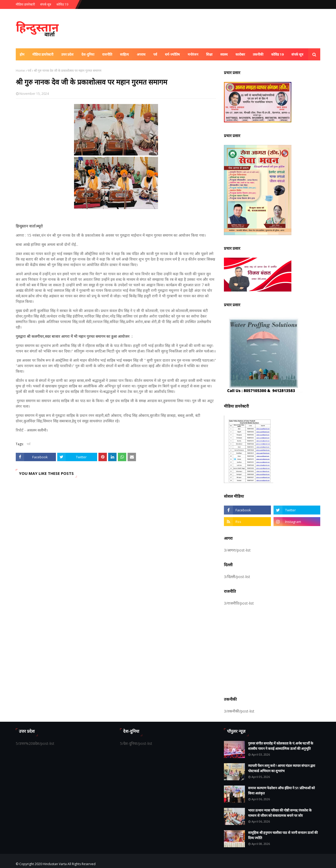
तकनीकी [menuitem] (258, 54)
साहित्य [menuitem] (124, 54)
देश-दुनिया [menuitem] (88, 54)
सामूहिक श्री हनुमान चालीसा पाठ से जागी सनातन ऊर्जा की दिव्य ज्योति (283, 835)
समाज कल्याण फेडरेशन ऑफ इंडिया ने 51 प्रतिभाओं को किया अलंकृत (281, 791)
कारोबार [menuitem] (240, 54)
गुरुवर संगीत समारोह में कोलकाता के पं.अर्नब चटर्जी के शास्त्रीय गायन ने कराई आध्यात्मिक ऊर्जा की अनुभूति (281, 746)
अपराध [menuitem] (141, 54)
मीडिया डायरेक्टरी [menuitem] (43, 54)
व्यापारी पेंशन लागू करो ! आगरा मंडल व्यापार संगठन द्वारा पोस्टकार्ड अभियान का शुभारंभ (282, 768)
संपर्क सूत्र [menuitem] (297, 54)
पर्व (29, 71)
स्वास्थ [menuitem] (224, 54)
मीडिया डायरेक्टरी (25, 4)
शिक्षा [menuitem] (209, 54)
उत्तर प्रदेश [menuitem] (67, 54)
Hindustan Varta (55, 864)
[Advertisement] (272, 650)
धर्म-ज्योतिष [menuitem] (172, 54)
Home (20, 71)
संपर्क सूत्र (46, 4)
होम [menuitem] (22, 54)
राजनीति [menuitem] (107, 54)
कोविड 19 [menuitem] (277, 54)
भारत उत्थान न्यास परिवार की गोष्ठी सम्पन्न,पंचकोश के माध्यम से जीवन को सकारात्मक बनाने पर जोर (280, 813)
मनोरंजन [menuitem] (193, 54)
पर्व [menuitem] (155, 54)
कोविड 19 (62, 4)
